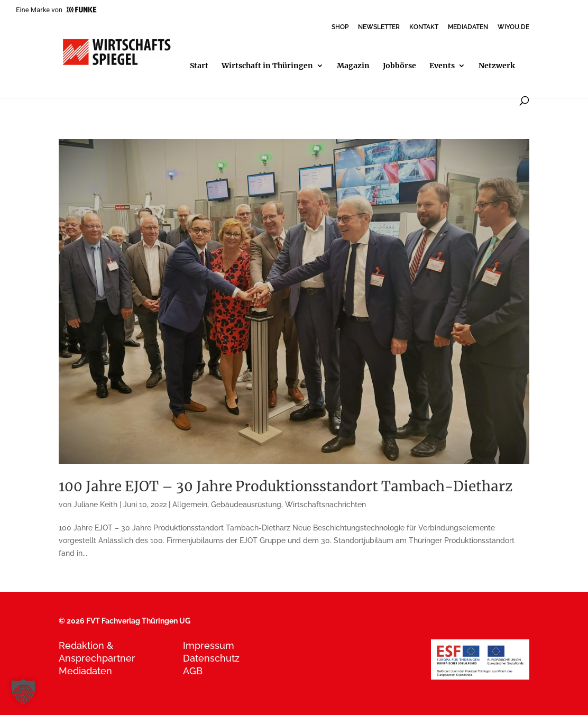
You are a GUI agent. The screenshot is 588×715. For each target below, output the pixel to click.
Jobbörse (399, 66)
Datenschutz (211, 658)
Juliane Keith (95, 505)
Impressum (209, 645)
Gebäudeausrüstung (246, 505)
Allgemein (190, 505)
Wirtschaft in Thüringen (267, 66)
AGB (193, 671)
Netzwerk (497, 66)
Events (442, 66)
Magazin (353, 66)
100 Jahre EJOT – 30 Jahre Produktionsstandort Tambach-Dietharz (286, 486)
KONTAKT (424, 27)
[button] (23, 692)
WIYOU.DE (513, 27)
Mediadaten (85, 671)
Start (199, 66)
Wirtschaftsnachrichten (325, 505)
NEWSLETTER (379, 27)
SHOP (340, 27)
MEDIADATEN (468, 27)
